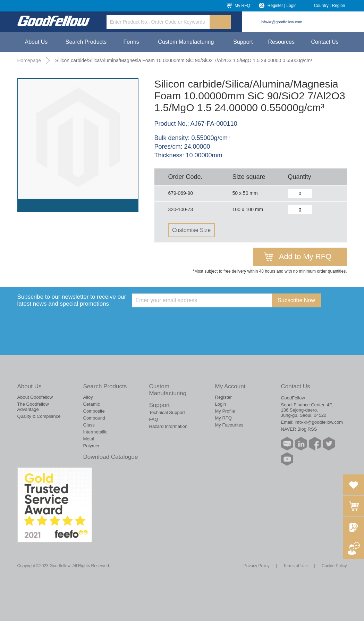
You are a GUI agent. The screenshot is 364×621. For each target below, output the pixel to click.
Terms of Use (295, 566)
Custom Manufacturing (186, 42)
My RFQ (242, 6)
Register (223, 397)
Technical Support (167, 412)
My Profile (225, 411)
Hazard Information (168, 426)
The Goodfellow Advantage (33, 407)
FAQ (154, 419)
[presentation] (185, 321)
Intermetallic (95, 432)
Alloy (88, 397)
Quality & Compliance (39, 416)
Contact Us (325, 42)
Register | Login (282, 6)
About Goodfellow (35, 397)
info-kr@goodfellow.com (282, 22)
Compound (94, 418)
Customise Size (191, 230)
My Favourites (229, 425)
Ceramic (92, 404)
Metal (89, 439)
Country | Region (330, 6)
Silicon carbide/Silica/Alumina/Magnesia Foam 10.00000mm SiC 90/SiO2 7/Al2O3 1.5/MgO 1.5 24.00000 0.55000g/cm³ (184, 60)
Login (221, 404)
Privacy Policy (257, 566)
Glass (89, 425)
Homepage (29, 60)
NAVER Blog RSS (299, 429)
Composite (94, 411)
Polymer (92, 446)
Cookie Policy (334, 566)
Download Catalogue (111, 457)
